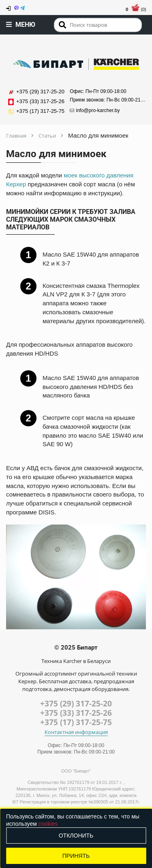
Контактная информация (76, 732)
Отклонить (76, 836)
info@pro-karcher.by (95, 110)
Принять (76, 856)
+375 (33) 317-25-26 (76, 713)
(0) (136, 9)
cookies (48, 824)
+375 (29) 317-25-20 (76, 704)
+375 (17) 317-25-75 (76, 722)
